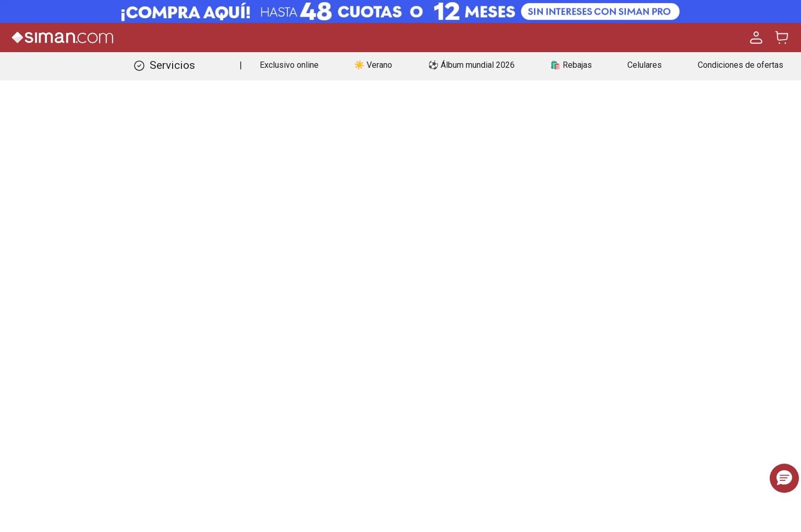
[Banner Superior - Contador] (400, 11)
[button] (784, 478)
